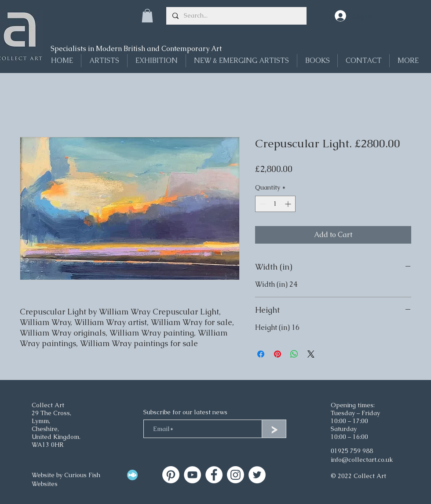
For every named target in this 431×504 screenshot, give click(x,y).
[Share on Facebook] (261, 354)
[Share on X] (311, 354)
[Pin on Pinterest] (278, 354)
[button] (147, 16)
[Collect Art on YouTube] (192, 475)
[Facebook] (214, 475)
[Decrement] (262, 204)
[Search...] (236, 16)
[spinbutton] (275, 204)
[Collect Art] (171, 475)
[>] (274, 429)
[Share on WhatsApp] (294, 354)
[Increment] (289, 204)
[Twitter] (257, 475)
